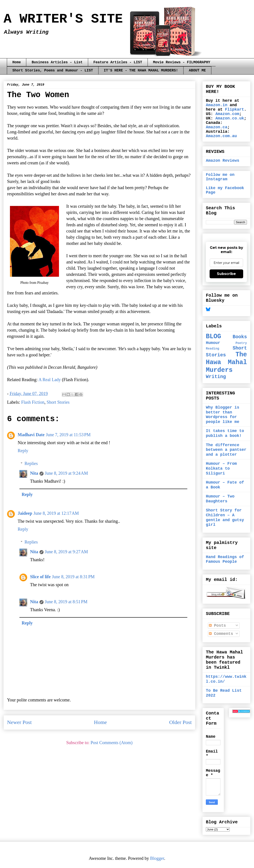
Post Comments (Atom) (112, 743)
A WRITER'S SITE (63, 19)
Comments (221, 634)
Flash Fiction (33, 402)
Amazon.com (227, 114)
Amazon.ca (217, 127)
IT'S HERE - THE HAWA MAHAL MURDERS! (141, 71)
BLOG (213, 337)
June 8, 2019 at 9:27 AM (66, 552)
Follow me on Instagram (220, 177)
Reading (212, 349)
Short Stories (58, 402)
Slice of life (40, 577)
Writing (216, 377)
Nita (34, 473)
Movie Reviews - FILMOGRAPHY (182, 62)
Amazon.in (217, 105)
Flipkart (234, 109)
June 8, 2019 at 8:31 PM (73, 577)
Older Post (180, 722)
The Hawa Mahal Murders (226, 362)
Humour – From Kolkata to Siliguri (221, 468)
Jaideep (25, 513)
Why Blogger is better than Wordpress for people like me (223, 415)
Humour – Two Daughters (220, 499)
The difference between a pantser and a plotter (226, 450)
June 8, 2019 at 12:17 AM (56, 513)
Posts (217, 626)
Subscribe (226, 274)
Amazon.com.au (221, 136)
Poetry (241, 343)
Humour (213, 343)
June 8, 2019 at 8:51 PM (66, 602)
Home (17, 62)
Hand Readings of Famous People (225, 559)
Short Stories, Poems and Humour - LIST (53, 71)
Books (240, 337)
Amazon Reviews (223, 161)
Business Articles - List (57, 62)
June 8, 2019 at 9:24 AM (66, 473)
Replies (31, 463)
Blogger (157, 858)
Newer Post (19, 722)
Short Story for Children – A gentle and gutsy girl (225, 518)
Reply (23, 451)
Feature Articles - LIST (118, 62)
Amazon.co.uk (230, 118)
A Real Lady (50, 380)
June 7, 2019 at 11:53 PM (68, 435)
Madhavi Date (31, 435)
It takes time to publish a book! (225, 433)
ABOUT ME (197, 71)
